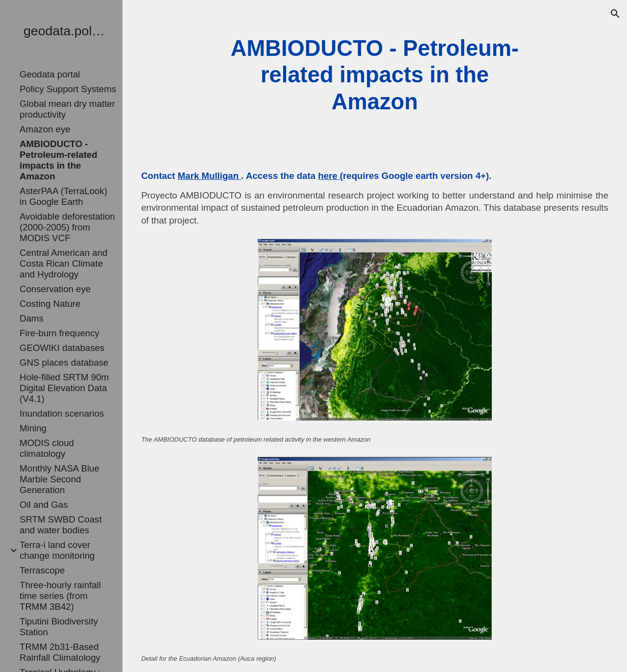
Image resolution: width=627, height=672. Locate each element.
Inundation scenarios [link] (62, 413)
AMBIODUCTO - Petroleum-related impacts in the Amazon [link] (59, 160)
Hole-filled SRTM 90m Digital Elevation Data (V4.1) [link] (64, 388)
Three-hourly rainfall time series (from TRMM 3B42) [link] (60, 596)
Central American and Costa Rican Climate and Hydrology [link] (63, 263)
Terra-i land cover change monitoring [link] (57, 550)
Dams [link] (32, 318)
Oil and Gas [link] (44, 505)
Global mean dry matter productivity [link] (67, 109)
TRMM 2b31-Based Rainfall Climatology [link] (60, 652)
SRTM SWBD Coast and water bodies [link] (61, 525)
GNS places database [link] (64, 362)
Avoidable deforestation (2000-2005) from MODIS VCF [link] (67, 227)
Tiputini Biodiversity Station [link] (59, 627)
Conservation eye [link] (55, 289)
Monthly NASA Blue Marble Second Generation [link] (60, 479)
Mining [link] (33, 428)
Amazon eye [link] (45, 129)
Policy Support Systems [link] (68, 89)
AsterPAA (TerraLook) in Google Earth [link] (63, 196)
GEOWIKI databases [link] (62, 348)
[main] (375, 75)
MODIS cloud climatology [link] (47, 448)
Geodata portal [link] (50, 74)
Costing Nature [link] (50, 304)
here (329, 176)
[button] (615, 14)
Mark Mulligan (210, 176)
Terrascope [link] (42, 570)
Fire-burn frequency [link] (60, 333)
